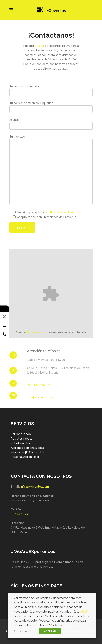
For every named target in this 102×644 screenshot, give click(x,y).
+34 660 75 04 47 (38, 385)
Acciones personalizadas (27, 448)
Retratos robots (22, 439)
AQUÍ (84, 611)
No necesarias (36, 332)
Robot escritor (21, 443)
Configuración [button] (23, 631)
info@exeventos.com (41, 397)
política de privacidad (59, 212)
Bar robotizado (21, 434)
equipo (39, 46)
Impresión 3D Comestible (28, 452)
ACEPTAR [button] (50, 631)
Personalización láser (25, 457)
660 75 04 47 (20, 514)
